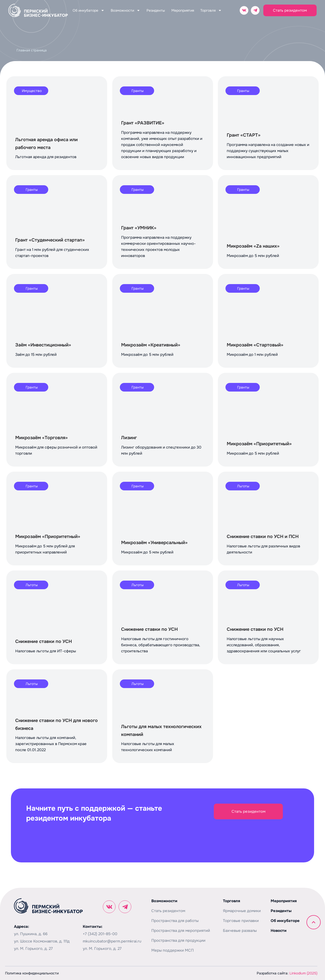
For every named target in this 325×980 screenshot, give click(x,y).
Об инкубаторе (88, 10)
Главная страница (32, 50)
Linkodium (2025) (303, 973)
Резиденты (156, 10)
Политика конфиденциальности (32, 973)
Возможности (125, 10)
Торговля (211, 10)
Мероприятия (183, 10)
